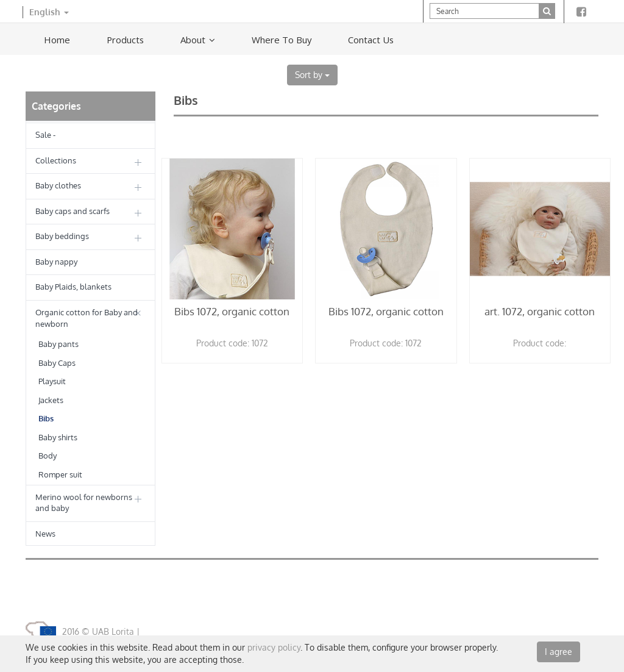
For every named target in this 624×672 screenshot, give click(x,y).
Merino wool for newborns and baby (84, 503)
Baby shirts (58, 437)
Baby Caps (57, 363)
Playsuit (52, 381)
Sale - (45, 135)
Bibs (46, 418)
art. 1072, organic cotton (540, 311)
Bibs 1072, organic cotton (232, 311)
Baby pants (58, 344)
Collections (56, 160)
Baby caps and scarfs (73, 211)
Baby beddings (62, 236)
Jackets (51, 400)
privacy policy (274, 647)
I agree (558, 652)
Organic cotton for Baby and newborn (87, 318)
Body (48, 456)
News (45, 534)
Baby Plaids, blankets (73, 287)
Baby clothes (58, 185)
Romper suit (60, 474)
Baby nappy (56, 262)
